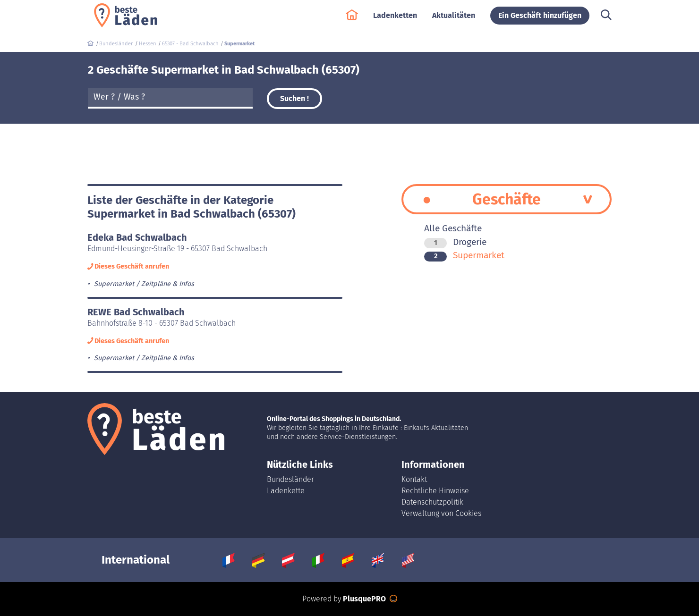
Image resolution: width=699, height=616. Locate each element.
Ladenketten (395, 20)
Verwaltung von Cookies (441, 513)
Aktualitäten (454, 20)
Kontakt (414, 479)
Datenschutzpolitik (432, 502)
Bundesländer (290, 479)
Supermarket (464, 255)
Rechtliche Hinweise (435, 491)
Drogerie (455, 242)
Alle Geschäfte (453, 228)
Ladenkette (286, 491)
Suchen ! (294, 98)
